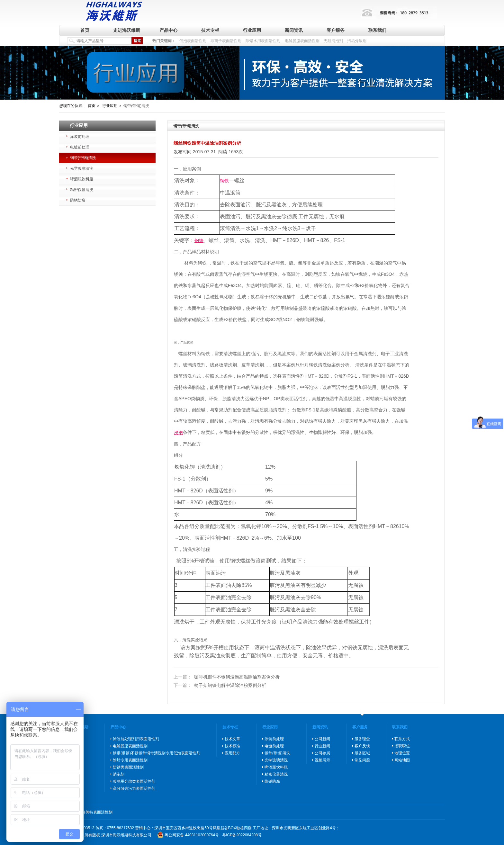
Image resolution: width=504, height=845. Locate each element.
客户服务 (336, 30)
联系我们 (377, 30)
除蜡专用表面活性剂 (130, 760)
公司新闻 (322, 739)
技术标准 (232, 746)
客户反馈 (362, 746)
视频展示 (322, 760)
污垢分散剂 (357, 41)
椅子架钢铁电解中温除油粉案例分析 (220, 685)
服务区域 (362, 753)
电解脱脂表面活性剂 (302, 41)
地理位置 (402, 753)
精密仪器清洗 (82, 190)
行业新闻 (322, 746)
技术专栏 (210, 30)
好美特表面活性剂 (97, 812)
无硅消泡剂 (333, 41)
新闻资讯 (294, 30)
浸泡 (178, 433)
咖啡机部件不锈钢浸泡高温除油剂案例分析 (227, 677)
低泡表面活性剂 (193, 41)
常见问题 (362, 760)
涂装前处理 (80, 137)
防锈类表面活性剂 (128, 767)
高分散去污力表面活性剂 (134, 788)
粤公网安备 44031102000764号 (192, 835)
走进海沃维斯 (127, 30)
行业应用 (252, 30)
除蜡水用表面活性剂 (263, 41)
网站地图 (402, 760)
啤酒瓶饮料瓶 (82, 179)
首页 (85, 30)
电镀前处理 (80, 147)
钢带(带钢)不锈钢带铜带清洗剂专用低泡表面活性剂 (157, 753)
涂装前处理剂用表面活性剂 (136, 739)
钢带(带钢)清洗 (83, 158)
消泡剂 (119, 774)
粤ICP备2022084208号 (242, 835)
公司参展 (322, 753)
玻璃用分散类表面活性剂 (134, 781)
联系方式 (402, 739)
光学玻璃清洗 (82, 168)
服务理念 (362, 739)
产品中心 (168, 30)
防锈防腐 (78, 200)
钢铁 (224, 181)
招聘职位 (402, 746)
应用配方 (232, 753)
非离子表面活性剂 (226, 41)
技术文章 (232, 739)
